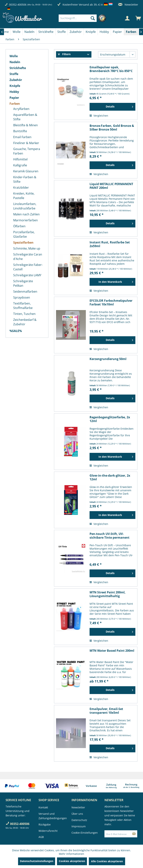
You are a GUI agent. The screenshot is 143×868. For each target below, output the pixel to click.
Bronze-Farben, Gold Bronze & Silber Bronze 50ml (112, 128)
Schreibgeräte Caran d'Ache (28, 257)
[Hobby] (104, 32)
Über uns (77, 814)
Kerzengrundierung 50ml (108, 359)
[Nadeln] (29, 32)
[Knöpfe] (91, 32)
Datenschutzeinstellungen (37, 861)
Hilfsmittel (20, 159)
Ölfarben (19, 226)
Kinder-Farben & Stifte (25, 179)
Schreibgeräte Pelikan (23, 283)
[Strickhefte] (46, 32)
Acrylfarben (21, 109)
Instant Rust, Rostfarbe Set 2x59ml (110, 244)
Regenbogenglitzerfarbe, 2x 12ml (110, 419)
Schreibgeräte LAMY (27, 275)
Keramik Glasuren (26, 171)
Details (119, 106)
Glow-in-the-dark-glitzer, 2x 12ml (110, 477)
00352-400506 (18, 5)
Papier (14, 98)
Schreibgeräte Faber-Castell (28, 267)
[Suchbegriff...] (78, 18)
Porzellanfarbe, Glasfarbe (24, 234)
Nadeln (15, 62)
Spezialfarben (23, 242)
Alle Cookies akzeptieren (107, 861)
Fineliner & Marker (26, 143)
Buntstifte (20, 131)
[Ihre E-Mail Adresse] (118, 834)
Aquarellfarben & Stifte (25, 117)
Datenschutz (79, 820)
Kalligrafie (20, 165)
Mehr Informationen (71, 854)
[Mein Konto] (127, 18)
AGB (41, 837)
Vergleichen (99, 116)
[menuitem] (83, 18)
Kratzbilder (21, 188)
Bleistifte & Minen (26, 125)
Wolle (14, 56)
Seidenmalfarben (25, 291)
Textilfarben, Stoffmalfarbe (23, 306)
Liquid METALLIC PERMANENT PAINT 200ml (111, 186)
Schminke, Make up (27, 248)
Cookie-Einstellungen (85, 833)
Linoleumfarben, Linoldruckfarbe (25, 206)
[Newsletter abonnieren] (134, 834)
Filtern (64, 54)
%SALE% (16, 331)
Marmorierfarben (26, 220)
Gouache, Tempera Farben (27, 151)
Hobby (14, 92)
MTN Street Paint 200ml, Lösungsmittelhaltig (108, 594)
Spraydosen (22, 297)
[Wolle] (17, 32)
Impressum (79, 826)
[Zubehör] (76, 32)
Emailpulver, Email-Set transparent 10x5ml (106, 711)
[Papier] (117, 32)
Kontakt (43, 807)
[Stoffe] (62, 32)
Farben (15, 104)
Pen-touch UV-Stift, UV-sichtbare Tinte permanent (109, 536)
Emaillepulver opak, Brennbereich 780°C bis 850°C (111, 69)
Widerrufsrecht (48, 831)
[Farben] (131, 32)
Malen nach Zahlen (26, 214)
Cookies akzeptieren (72, 861)
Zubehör (16, 80)
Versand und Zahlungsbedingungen (53, 816)
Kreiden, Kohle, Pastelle (24, 196)
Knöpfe (15, 86)
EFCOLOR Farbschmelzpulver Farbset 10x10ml (111, 302)
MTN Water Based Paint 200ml (112, 651)
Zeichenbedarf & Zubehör (25, 322)
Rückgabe (45, 824)
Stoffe (14, 74)
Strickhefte (18, 68)
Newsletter (128, 5)
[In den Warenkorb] (112, 282)
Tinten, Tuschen (24, 314)
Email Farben (22, 137)
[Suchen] (93, 18)
